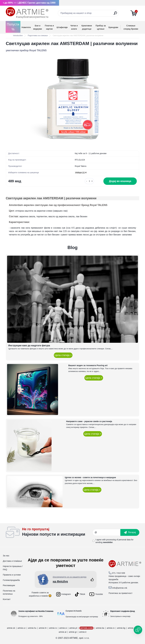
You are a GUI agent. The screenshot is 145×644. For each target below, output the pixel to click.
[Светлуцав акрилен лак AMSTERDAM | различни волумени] (72, 99)
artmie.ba (100, 628)
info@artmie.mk (120, 588)
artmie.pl (73, 628)
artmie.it (83, 632)
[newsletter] (130, 532)
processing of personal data (118, 540)
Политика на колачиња (9, 592)
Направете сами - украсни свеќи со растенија (89, 421)
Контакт (7, 599)
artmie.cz (22, 628)
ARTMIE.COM (86, 628)
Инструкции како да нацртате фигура (29, 346)
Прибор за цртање (101, 27)
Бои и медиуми (37, 27)
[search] (115, 14)
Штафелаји (62, 27)
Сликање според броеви (131, 27)
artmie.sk (11, 628)
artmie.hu (32, 628)
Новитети (26, 27)
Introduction (18, 35)
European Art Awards (73, 611)
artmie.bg (121, 628)
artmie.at (63, 632)
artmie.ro (111, 628)
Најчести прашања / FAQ (13, 568)
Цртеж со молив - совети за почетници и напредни (90, 477)
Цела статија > (63, 355)
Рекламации (9, 585)
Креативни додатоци (87, 27)
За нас (6, 556)
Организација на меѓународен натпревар (82, 617)
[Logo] (27, 13)
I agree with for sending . (114, 541)
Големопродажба (11, 580)
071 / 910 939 (119, 573)
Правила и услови (12, 575)
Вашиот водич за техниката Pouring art (88, 365)
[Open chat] (138, 630)
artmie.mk (132, 628)
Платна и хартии (49, 27)
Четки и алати (74, 27)
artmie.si (63, 628)
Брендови (113, 27)
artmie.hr (43, 628)
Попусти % (13, 27)
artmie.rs (53, 628)
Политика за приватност (121, 593)
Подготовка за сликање (38, 35)
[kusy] (89, 181)
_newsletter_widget (57, 532)
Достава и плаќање (12, 561)
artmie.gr (73, 632)
